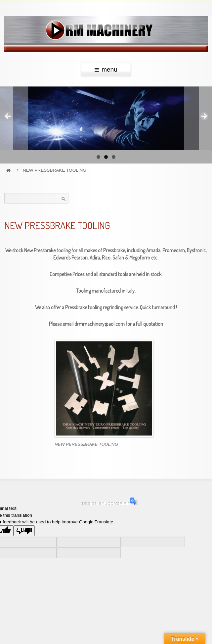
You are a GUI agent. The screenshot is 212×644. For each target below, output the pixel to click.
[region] (106, 118)
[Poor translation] (24, 531)
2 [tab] (106, 157)
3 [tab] (114, 157)
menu (106, 69)
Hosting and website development (106, 503)
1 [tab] (98, 157)
